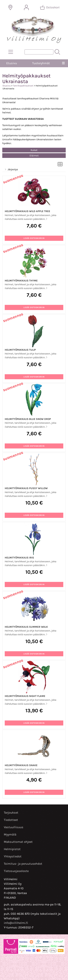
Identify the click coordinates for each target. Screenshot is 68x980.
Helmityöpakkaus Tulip (20, 350)
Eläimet (34, 156)
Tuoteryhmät (41, 63)
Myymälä (10, 834)
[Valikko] (63, 63)
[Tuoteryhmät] (11, 52)
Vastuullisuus (14, 827)
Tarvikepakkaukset (23, 86)
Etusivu (12, 63)
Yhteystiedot (13, 856)
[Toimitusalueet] (10, 7)
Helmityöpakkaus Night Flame (25, 696)
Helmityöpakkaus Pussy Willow (26, 488)
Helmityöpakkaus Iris (19, 558)
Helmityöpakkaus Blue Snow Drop (28, 419)
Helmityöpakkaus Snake (21, 765)
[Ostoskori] (50, 7)
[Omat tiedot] (26, 7)
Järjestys (11, 170)
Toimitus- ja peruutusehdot (23, 864)
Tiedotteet (11, 820)
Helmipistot (12, 849)
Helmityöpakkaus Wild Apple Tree (27, 211)
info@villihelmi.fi (16, 923)
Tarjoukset (11, 813)
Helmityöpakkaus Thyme (21, 281)
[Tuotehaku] (39, 52)
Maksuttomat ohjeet (18, 842)
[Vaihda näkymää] (60, 165)
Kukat (34, 150)
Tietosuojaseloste (16, 871)
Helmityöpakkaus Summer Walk (26, 627)
